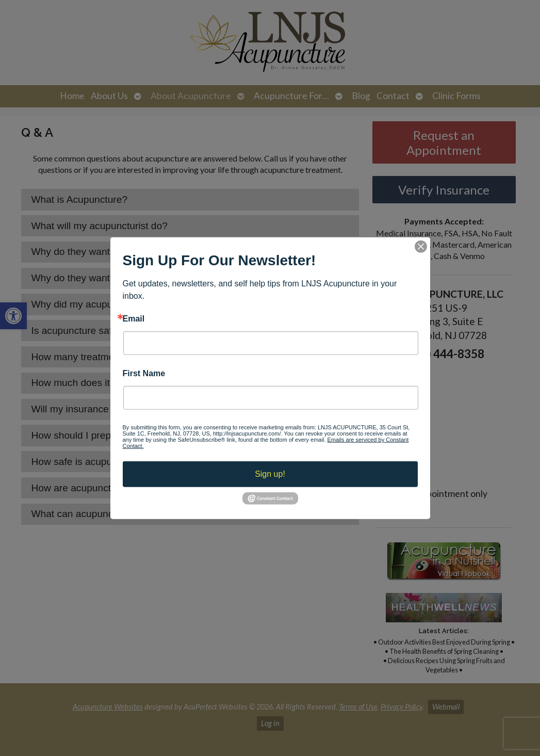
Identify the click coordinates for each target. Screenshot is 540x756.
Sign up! (270, 474)
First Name (144, 374)
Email (134, 318)
